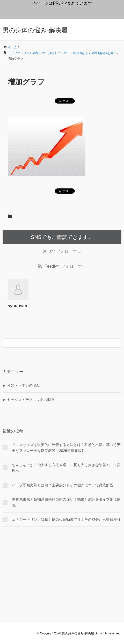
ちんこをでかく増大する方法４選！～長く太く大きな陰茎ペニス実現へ (66, 468)
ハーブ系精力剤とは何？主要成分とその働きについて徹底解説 (63, 485)
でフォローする (62, 251)
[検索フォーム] (57, 343)
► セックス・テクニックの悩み (28, 400)
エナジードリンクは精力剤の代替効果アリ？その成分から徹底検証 (66, 519)
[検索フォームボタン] (117, 343)
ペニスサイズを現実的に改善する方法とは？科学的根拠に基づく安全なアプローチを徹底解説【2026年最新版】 (66, 448)
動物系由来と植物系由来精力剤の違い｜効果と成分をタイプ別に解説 (66, 502)
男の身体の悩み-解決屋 (35, 30)
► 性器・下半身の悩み (21, 385)
